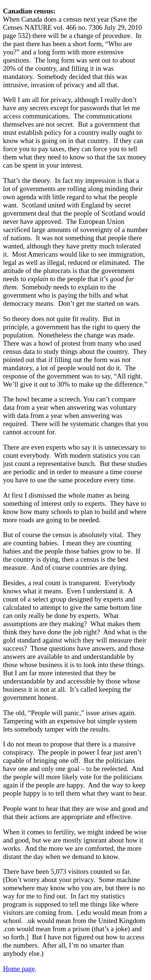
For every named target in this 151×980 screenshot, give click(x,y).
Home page (19, 969)
